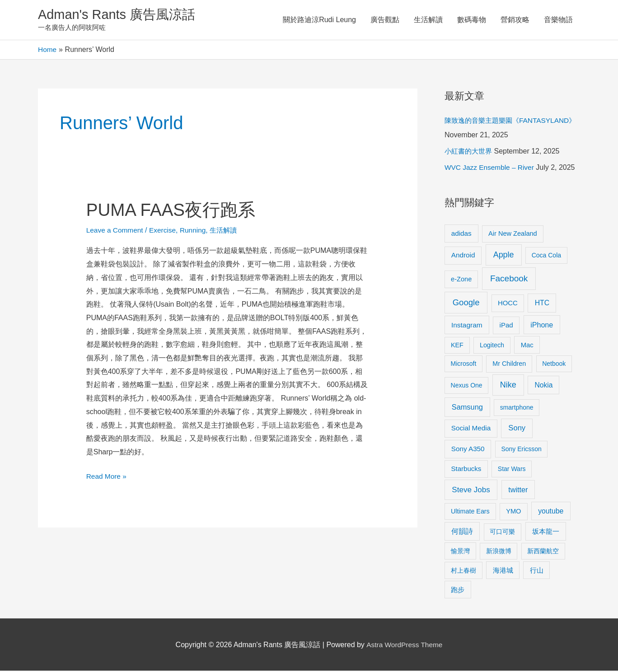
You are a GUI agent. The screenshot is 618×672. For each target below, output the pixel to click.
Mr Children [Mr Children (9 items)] (509, 365)
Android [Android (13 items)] (463, 256)
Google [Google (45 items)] (466, 303)
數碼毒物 (472, 20)
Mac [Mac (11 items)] (527, 346)
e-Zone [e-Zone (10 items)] (461, 280)
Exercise (165, 231)
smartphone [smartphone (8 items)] (517, 409)
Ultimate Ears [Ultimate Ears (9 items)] (470, 512)
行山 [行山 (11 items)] (537, 571)
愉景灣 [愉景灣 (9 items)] (460, 552)
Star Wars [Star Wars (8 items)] (512, 470)
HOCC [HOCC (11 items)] (508, 304)
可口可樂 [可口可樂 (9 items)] (502, 533)
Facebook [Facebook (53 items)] (509, 279)
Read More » (107, 476)
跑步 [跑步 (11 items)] (458, 591)
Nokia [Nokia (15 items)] (543, 386)
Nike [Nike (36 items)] (508, 386)
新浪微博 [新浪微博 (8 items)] (499, 552)
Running (197, 231)
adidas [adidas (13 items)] (461, 234)
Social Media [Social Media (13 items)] (471, 429)
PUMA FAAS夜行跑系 (174, 210)
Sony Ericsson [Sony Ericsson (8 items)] (521, 450)
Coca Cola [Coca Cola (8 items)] (546, 257)
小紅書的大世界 (470, 152)
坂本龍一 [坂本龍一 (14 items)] (546, 533)
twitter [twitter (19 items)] (518, 490)
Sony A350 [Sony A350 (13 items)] (468, 450)
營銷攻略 (515, 20)
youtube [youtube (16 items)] (551, 512)
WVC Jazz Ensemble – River (491, 169)
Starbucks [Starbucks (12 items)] (466, 470)
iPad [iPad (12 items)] (506, 326)
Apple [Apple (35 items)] (504, 256)
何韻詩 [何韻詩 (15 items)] (462, 533)
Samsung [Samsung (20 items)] (467, 408)
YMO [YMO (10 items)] (513, 512)
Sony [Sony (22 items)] (517, 429)
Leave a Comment (116, 231)
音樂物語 (558, 20)
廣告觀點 (385, 20)
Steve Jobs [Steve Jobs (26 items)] (471, 491)
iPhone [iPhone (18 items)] (542, 326)
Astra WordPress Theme (405, 646)
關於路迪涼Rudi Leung (319, 20)
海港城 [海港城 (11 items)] (503, 571)
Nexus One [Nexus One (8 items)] (467, 387)
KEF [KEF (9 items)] (457, 346)
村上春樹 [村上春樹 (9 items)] (463, 571)
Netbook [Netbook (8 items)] (554, 365)
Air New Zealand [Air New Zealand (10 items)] (513, 234)
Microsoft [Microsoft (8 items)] (464, 365)
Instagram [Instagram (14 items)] (467, 326)
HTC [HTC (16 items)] (542, 304)
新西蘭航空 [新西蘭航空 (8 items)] (543, 552)
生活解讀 (428, 20)
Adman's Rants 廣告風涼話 (119, 15)
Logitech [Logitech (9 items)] (492, 346)
